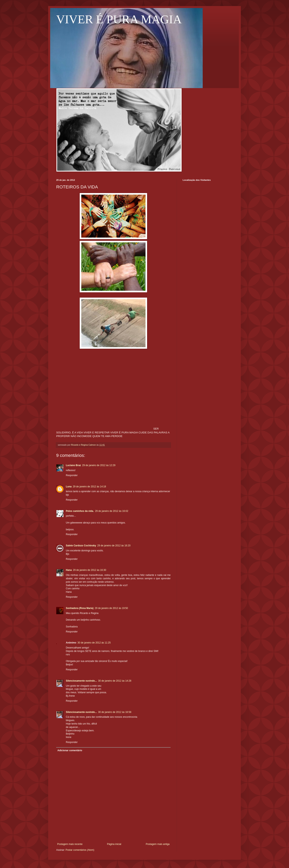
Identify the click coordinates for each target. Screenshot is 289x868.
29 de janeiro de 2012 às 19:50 (111, 608)
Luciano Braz (73, 465)
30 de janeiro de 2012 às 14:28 (115, 681)
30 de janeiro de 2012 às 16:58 (115, 712)
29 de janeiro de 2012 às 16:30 (89, 570)
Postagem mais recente (70, 844)
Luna (69, 487)
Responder (72, 475)
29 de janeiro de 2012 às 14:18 (89, 487)
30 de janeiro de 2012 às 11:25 (94, 643)
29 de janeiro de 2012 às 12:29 (99, 465)
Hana (69, 570)
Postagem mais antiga (158, 844)
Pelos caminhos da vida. (80, 511)
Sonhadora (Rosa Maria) (80, 608)
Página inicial (114, 844)
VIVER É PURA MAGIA (119, 19)
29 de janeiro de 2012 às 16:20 (114, 546)
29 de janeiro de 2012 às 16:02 (111, 511)
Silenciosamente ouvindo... (81, 681)
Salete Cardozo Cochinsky (81, 546)
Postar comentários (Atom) (80, 850)
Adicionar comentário (70, 750)
